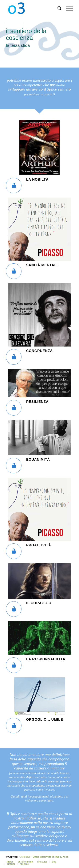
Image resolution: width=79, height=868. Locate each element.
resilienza (37, 402)
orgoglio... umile (45, 719)
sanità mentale (43, 265)
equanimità (38, 459)
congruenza (39, 351)
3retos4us (25, 857)
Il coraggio (39, 603)
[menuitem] (57, 8)
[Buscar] (57, 8)
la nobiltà (37, 179)
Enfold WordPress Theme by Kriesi (50, 857)
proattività (39, 545)
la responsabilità (46, 659)
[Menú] (67, 8)
